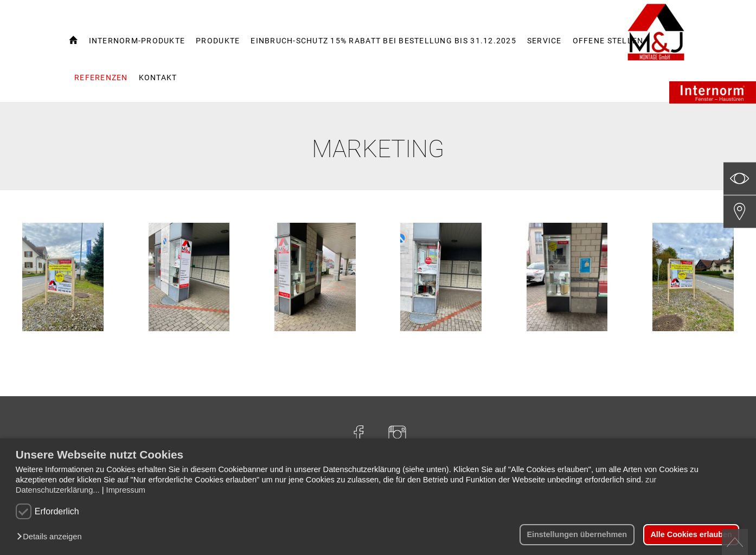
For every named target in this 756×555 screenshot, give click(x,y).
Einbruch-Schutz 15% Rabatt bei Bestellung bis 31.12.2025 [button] (383, 41)
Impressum (126, 490)
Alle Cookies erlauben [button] (691, 534)
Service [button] (544, 41)
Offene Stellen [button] (608, 41)
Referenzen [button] (101, 78)
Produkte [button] (218, 41)
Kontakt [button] (158, 78)
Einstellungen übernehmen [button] (577, 534)
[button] (52, 537)
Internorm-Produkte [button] (137, 41)
